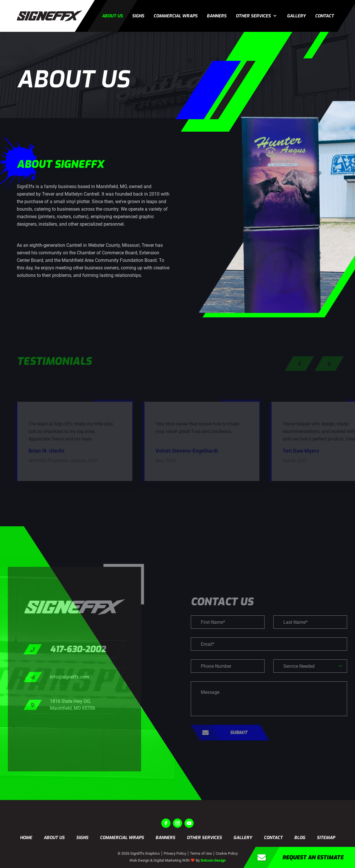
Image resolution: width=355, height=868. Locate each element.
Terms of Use (201, 853)
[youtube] (189, 823)
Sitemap (326, 838)
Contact (324, 16)
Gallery (296, 16)
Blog (300, 838)
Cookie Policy (227, 853)
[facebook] (166, 823)
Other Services (253, 16)
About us (112, 16)
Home (26, 838)
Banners (217, 16)
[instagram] (177, 823)
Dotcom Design (213, 860)
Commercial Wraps (175, 16)
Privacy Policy (175, 853)
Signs (138, 16)
